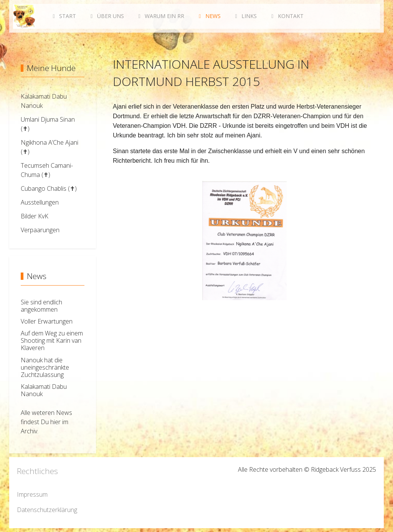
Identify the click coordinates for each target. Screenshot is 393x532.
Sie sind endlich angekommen (41, 306)
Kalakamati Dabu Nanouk (44, 390)
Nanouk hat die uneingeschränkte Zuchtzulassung (45, 367)
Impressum (32, 494)
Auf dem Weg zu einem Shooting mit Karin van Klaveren (52, 340)
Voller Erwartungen (47, 321)
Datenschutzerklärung (47, 510)
